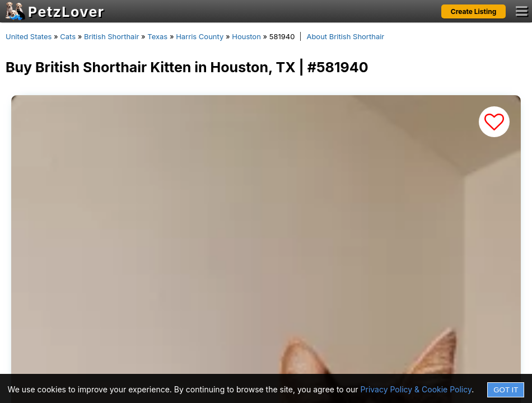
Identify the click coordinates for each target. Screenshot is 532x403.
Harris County (200, 36)
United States (29, 36)
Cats (68, 36)
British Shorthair (111, 36)
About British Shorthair (345, 36)
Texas (157, 36)
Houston (246, 36)
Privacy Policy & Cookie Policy (416, 389)
